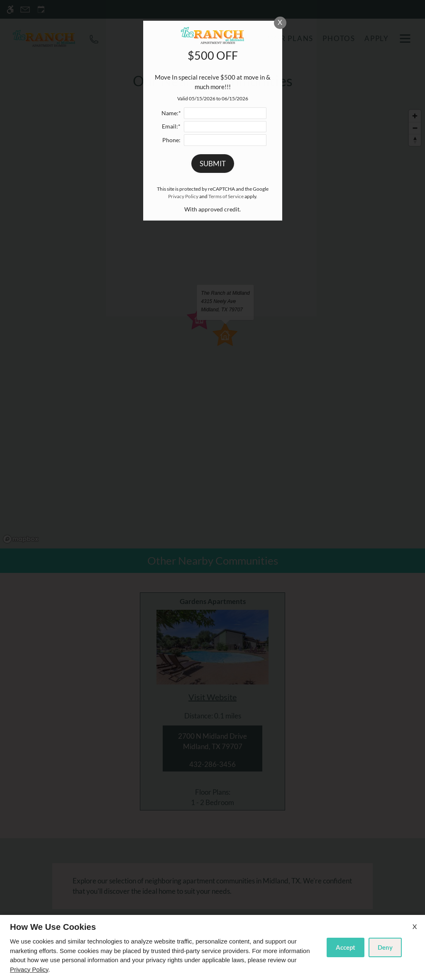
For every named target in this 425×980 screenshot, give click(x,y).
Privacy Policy (29, 969)
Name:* (171, 113)
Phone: (171, 140)
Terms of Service (226, 196)
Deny (385, 947)
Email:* (171, 126)
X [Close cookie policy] (415, 926)
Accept (346, 947)
